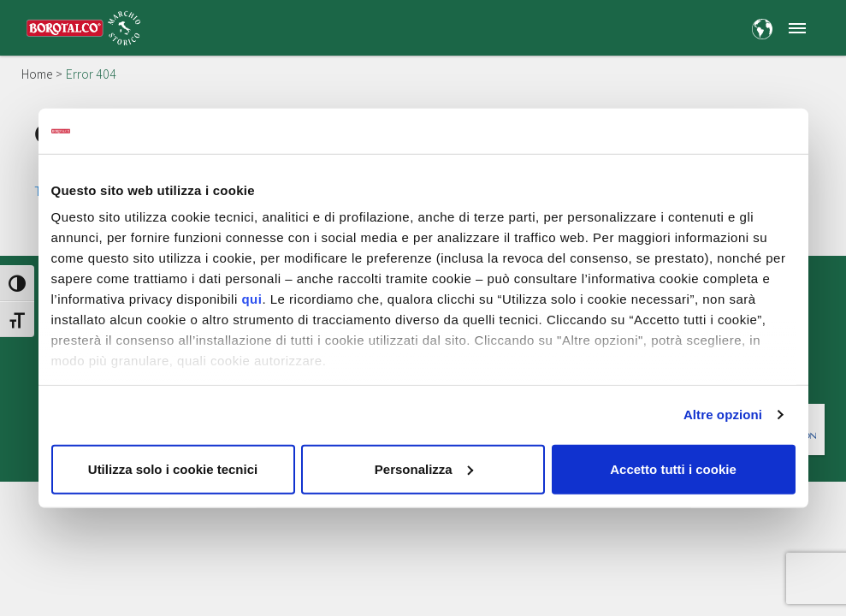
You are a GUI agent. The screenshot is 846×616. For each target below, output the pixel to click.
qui (251, 299)
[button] (797, 28)
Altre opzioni (723, 415)
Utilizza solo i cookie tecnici (173, 468)
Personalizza (424, 468)
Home (37, 74)
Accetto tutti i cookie (673, 468)
